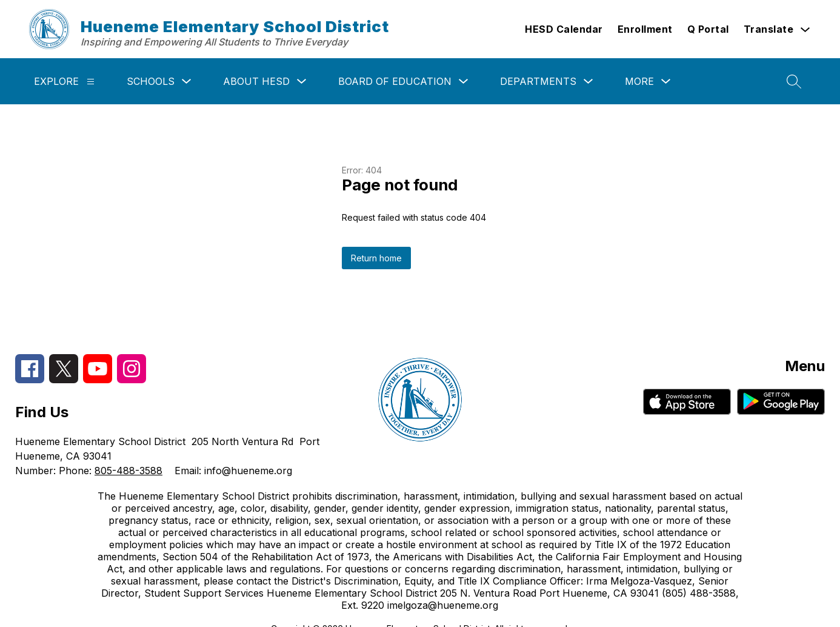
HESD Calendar (564, 29)
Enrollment (645, 29)
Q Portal (708, 29)
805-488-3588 (128, 471)
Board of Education (395, 81)
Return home (376, 258)
